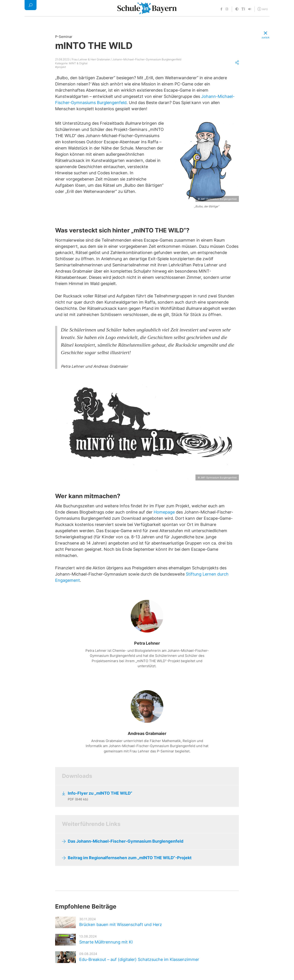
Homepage (164, 512)
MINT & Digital (78, 63)
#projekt (61, 67)
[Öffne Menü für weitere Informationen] (263, 9)
